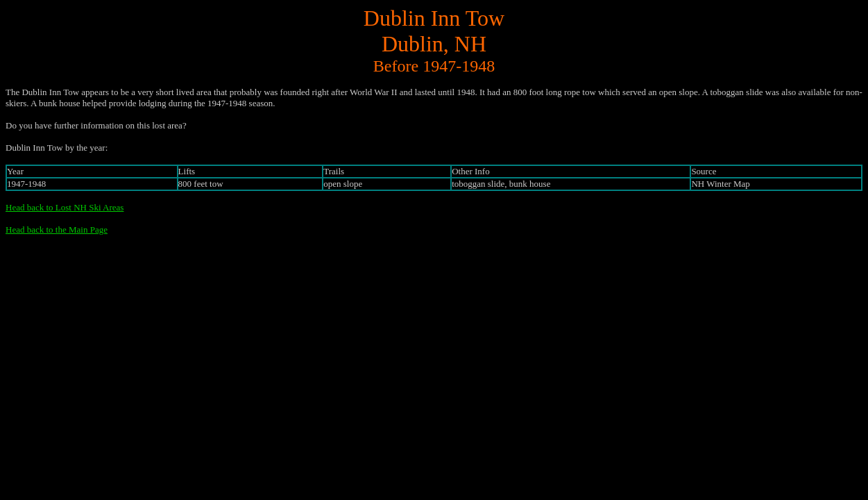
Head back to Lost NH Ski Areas (65, 207)
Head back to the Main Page (57, 230)
